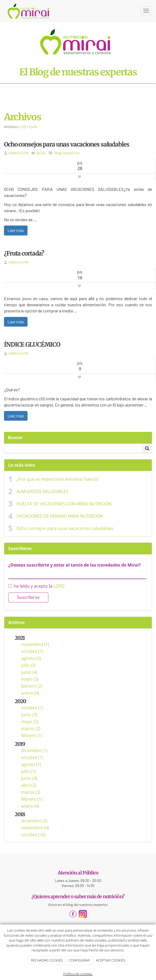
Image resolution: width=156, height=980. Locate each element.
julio (34, 127)
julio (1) (28, 771)
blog (58, 153)
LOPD (59, 586)
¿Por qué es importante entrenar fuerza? (58, 479)
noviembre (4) (35, 828)
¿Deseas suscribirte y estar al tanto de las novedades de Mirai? (75, 565)
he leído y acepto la (36, 586)
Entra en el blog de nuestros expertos (78, 905)
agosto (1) (31, 764)
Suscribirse (28, 597)
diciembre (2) (34, 821)
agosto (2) (31, 658)
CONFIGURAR (79, 960)
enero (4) (30, 693)
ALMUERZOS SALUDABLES (42, 491)
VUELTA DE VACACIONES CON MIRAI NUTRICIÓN (64, 504)
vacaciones (71, 153)
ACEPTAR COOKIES (111, 960)
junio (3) (29, 715)
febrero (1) (32, 735)
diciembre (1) (34, 750)
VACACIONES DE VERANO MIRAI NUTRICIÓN (60, 516)
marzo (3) (31, 792)
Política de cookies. (78, 974)
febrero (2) (32, 686)
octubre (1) (32, 651)
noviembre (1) (35, 644)
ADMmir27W (19, 153)
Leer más (16, 230)
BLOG (41, 153)
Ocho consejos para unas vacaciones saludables (65, 528)
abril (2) (29, 785)
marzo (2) (31, 729)
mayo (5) (30, 722)
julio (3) (28, 665)
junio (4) (29, 672)
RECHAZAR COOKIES (47, 960)
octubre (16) (33, 835)
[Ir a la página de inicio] (29, 11)
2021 (24, 127)
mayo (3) (30, 679)
